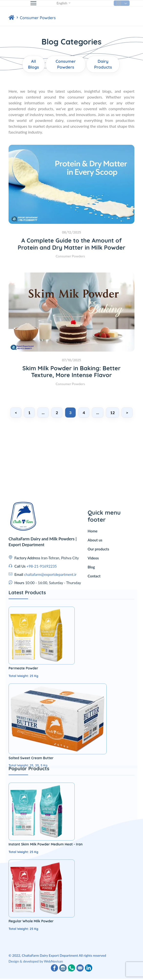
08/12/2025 (71, 232)
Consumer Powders (38, 18)
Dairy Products (103, 64)
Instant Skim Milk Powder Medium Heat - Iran (46, 973)
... (43, 413)
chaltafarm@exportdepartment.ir (50, 640)
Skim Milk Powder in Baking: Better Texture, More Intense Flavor (71, 372)
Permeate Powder (23, 835)
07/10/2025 (71, 360)
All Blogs (34, 64)
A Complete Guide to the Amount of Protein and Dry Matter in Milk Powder (71, 244)
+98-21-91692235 (42, 631)
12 (113, 413)
